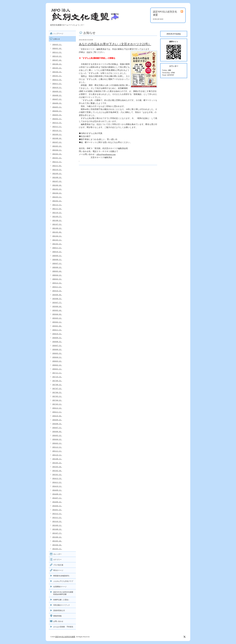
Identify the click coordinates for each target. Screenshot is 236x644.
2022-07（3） (57, 181)
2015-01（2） (57, 474)
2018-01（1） (57, 369)
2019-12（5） (57, 283)
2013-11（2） (57, 517)
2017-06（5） (57, 392)
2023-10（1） (57, 130)
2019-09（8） (57, 295)
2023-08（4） (57, 138)
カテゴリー (57, 559)
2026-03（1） (57, 44)
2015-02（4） (57, 470)
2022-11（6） (57, 166)
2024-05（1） (57, 107)
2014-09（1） (57, 490)
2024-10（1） (57, 87)
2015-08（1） (57, 459)
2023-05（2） (57, 146)
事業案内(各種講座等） (62, 576)
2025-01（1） (57, 76)
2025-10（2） (57, 56)
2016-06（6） (57, 431)
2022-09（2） (57, 173)
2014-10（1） (57, 486)
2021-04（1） (57, 236)
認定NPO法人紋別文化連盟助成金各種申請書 (63, 593)
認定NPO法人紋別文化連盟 (65, 637)
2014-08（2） (57, 494)
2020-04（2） (57, 275)
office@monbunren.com (106, 154)
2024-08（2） (57, 95)
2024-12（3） (57, 80)
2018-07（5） (57, 345)
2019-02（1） (57, 322)
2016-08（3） (57, 424)
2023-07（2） (57, 142)
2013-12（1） (57, 513)
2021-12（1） (57, 205)
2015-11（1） (57, 451)
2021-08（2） (57, 220)
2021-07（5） (57, 224)
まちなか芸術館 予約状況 (63, 627)
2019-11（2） (57, 287)
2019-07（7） (57, 302)
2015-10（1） (57, 455)
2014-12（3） (57, 478)
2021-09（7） (57, 216)
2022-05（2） (57, 189)
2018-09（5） (57, 338)
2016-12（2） (57, 408)
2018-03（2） (57, 361)
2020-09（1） (57, 255)
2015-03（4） (57, 467)
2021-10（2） (57, 212)
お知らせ (57, 39)
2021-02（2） (57, 244)
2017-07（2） (57, 388)
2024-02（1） (57, 119)
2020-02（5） (57, 279)
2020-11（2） (57, 248)
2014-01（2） (57, 510)
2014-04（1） (57, 506)
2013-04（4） (57, 545)
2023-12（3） (57, 123)
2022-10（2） (57, 169)
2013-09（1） (57, 525)
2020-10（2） (57, 252)
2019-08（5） (57, 298)
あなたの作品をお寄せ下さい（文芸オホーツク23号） (115, 44)
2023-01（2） (57, 158)
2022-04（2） (57, 193)
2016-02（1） (57, 443)
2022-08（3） (57, 177)
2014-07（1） (57, 498)
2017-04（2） (57, 400)
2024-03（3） (57, 115)
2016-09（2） (57, 420)
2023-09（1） (57, 134)
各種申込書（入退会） (62, 600)
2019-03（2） (57, 318)
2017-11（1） (57, 373)
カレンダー (57, 554)
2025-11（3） (57, 52)
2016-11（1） (57, 412)
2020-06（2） (57, 267)
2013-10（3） (57, 521)
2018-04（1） (57, 357)
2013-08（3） (57, 529)
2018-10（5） (57, 334)
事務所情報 (57, 616)
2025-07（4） (57, 60)
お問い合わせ (58, 621)
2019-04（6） (57, 314)
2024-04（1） (57, 111)
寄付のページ (58, 570)
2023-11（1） (57, 126)
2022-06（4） (57, 185)
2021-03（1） (57, 240)
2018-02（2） (57, 365)
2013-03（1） (57, 549)
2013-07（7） (57, 533)
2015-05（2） (57, 463)
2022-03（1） (57, 197)
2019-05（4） (57, 310)
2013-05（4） (57, 541)
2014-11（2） (57, 482)
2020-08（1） (57, 259)
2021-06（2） (57, 228)
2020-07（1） (57, 263)
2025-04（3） (57, 72)
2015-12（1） (57, 447)
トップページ (58, 34)
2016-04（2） (57, 439)
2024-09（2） (57, 91)
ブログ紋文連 (58, 565)
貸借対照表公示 (59, 610)
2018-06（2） (57, 349)
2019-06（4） (57, 306)
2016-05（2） (57, 435)
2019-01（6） (57, 326)
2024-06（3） (57, 103)
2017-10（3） (57, 377)
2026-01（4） (57, 48)
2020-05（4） (57, 271)
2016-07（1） (57, 427)
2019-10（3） (57, 291)
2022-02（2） (57, 201)
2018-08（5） (57, 341)
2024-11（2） (57, 83)
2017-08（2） (57, 384)
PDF (88, 52)
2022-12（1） (57, 162)
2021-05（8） (57, 232)
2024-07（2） (57, 99)
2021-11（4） (57, 209)
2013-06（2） (57, 537)
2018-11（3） (57, 330)
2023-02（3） (57, 154)
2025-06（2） (57, 64)
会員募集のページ (60, 587)
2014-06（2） (57, 502)
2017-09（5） (57, 381)
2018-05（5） (57, 353)
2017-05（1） (57, 396)
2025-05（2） (57, 68)
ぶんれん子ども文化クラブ (63, 581)
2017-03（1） (57, 404)
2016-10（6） (57, 416)
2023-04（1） (57, 150)
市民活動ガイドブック (62, 605)
